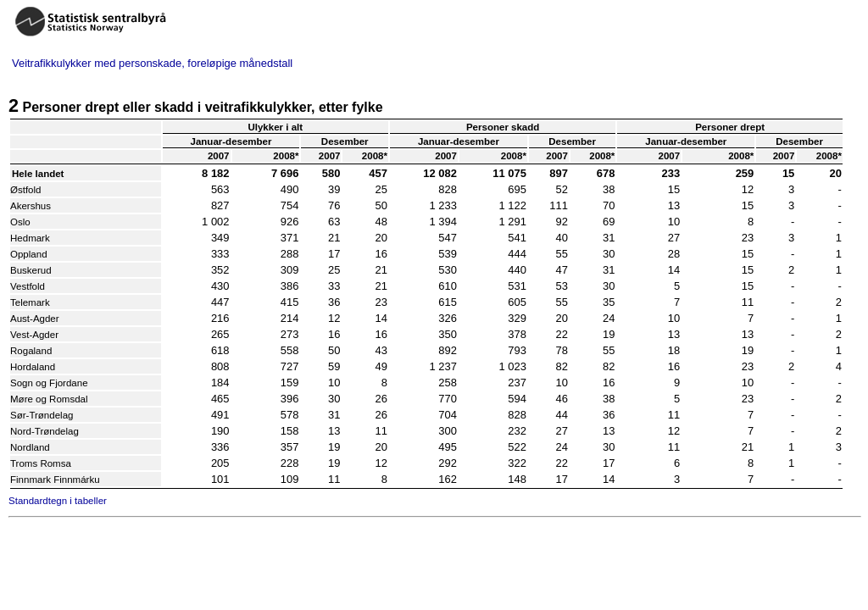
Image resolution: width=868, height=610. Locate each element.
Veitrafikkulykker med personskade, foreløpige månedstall (152, 63)
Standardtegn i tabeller (58, 501)
